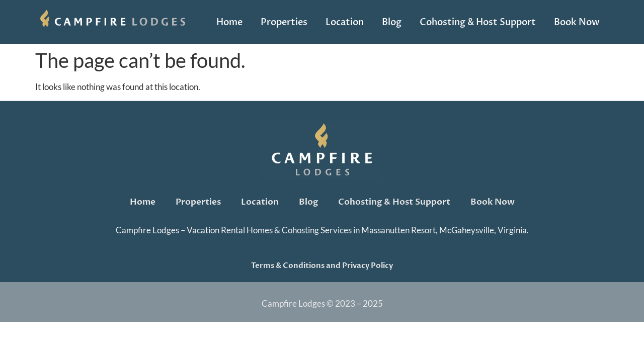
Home (229, 22)
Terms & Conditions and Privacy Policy (322, 265)
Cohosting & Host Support (478, 22)
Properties (284, 22)
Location (345, 22)
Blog (392, 22)
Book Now (577, 22)
